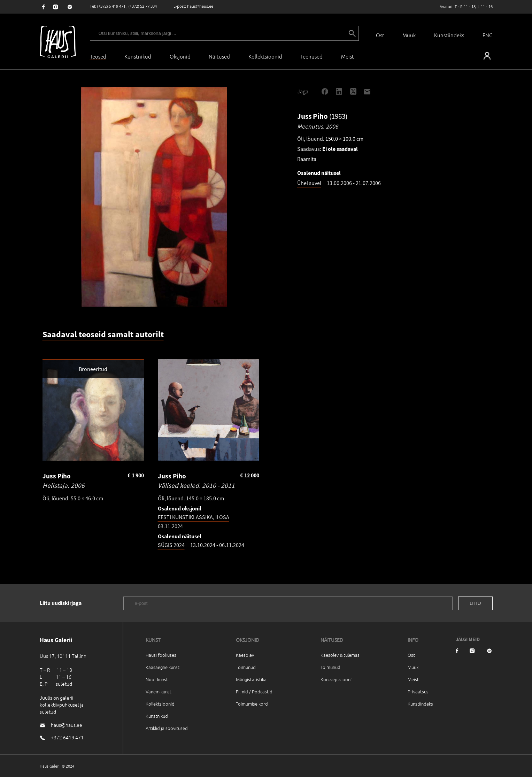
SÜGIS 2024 (171, 545)
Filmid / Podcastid (254, 691)
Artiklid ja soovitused (167, 728)
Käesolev (245, 655)
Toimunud (246, 667)
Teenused (311, 56)
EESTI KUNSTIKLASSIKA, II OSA (194, 517)
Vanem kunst (159, 691)
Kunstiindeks (449, 35)
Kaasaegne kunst (163, 667)
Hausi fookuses (161, 655)
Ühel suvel (309, 183)
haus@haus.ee (200, 6)
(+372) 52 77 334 (143, 6)
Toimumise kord (252, 704)
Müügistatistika (251, 679)
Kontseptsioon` (336, 679)
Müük (409, 35)
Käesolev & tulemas (340, 655)
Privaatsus (418, 691)
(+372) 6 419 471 (111, 6)
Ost (380, 35)
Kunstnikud (138, 56)
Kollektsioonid (265, 56)
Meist (413, 679)
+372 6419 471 (67, 737)
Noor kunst (157, 679)
